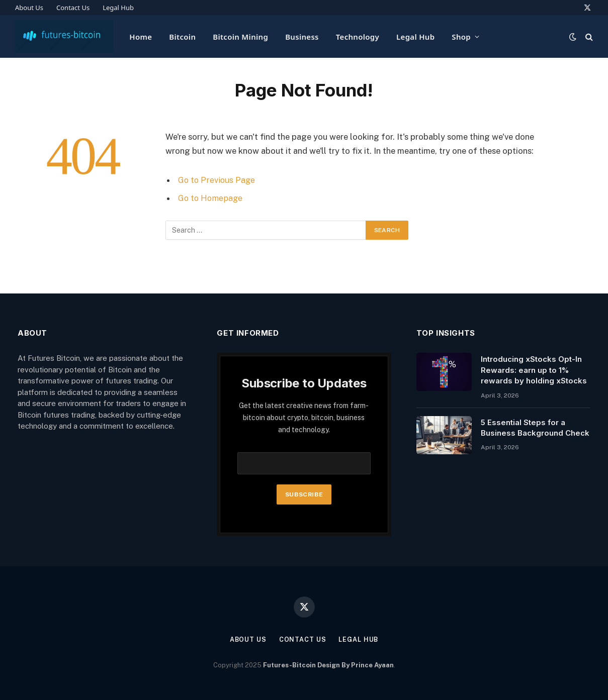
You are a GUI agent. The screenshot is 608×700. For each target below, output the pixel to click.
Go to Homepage (211, 198)
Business (302, 37)
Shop (461, 37)
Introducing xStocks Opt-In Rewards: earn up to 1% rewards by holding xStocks (534, 370)
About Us (29, 8)
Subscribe (304, 494)
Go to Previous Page (218, 180)
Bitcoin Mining (240, 37)
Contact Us (73, 8)
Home (141, 37)
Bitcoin (182, 37)
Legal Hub (118, 8)
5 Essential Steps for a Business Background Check (535, 428)
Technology (358, 37)
